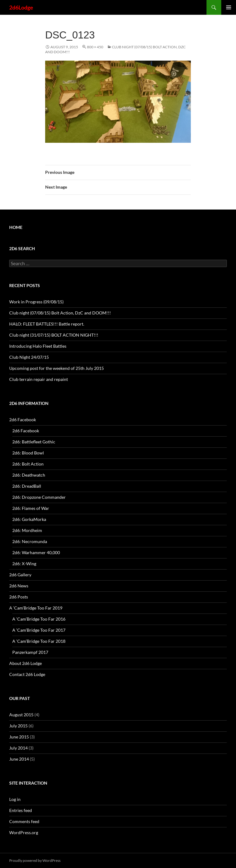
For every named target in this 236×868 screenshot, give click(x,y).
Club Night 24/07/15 (29, 357)
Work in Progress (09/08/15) (36, 302)
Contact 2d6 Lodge (27, 674)
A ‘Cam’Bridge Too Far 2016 (39, 619)
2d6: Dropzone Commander (39, 497)
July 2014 (18, 748)
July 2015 (18, 726)
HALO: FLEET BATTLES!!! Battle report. (47, 324)
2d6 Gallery (20, 575)
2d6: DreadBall (27, 486)
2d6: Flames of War (31, 508)
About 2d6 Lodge (26, 663)
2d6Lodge (21, 7)
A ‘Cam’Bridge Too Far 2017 (39, 630)
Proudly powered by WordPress (35, 860)
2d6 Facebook (23, 420)
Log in (15, 799)
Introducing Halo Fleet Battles (38, 346)
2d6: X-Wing (24, 564)
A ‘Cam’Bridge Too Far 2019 (36, 608)
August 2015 (21, 715)
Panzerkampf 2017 (30, 652)
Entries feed (21, 810)
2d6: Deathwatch (29, 475)
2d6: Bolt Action (28, 464)
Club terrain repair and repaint (39, 379)
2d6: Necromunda (30, 541)
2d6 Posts (19, 597)
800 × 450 (95, 47)
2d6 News (19, 586)
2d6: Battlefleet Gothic (34, 442)
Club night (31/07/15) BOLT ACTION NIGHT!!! (54, 335)
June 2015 (19, 737)
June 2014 (19, 759)
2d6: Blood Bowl (28, 453)
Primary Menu (229, 7)
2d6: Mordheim (27, 530)
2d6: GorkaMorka (29, 519)
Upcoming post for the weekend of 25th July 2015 (57, 368)
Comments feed (24, 821)
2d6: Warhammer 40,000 (36, 552)
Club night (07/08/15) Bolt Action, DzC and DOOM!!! (60, 313)
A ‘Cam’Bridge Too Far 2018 (39, 641)
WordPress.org (24, 832)
